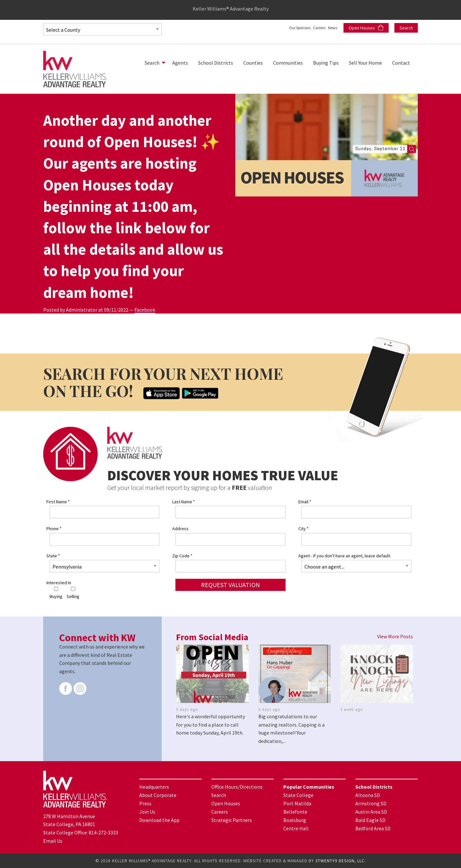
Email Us (53, 840)
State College (298, 795)
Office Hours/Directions (237, 786)
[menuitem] (153, 63)
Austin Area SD (371, 811)
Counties (253, 63)
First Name (58, 501)
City (303, 528)
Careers (312, 27)
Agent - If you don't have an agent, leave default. (345, 555)
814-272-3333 (103, 832)
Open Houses (366, 28)
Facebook (145, 310)
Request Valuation (230, 584)
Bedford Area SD (373, 828)
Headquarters (154, 786)
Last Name (184, 501)
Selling (73, 593)
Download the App (159, 820)
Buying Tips (326, 63)
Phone (54, 528)
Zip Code (182, 555)
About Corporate (158, 795)
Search (406, 28)
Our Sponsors (283, 27)
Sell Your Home (365, 63)
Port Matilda (297, 803)
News (332, 27)
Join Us (147, 811)
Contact (401, 63)
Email (305, 501)
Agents (180, 63)
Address (180, 528)
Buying (56, 593)
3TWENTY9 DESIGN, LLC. (341, 860)
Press (145, 803)
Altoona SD (368, 795)
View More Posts (395, 636)
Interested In (59, 582)
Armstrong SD (371, 803)
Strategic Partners (232, 820)
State (53, 555)
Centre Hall (296, 828)
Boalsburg (295, 820)
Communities (288, 63)
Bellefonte (295, 811)
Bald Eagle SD (370, 820)
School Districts (216, 63)
